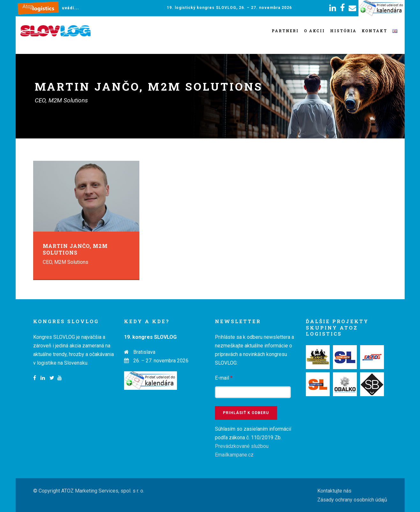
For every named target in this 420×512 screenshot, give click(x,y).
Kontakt (374, 31)
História (343, 31)
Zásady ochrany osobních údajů (352, 500)
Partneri (285, 31)
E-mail (224, 378)
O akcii (314, 31)
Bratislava (144, 352)
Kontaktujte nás (334, 491)
